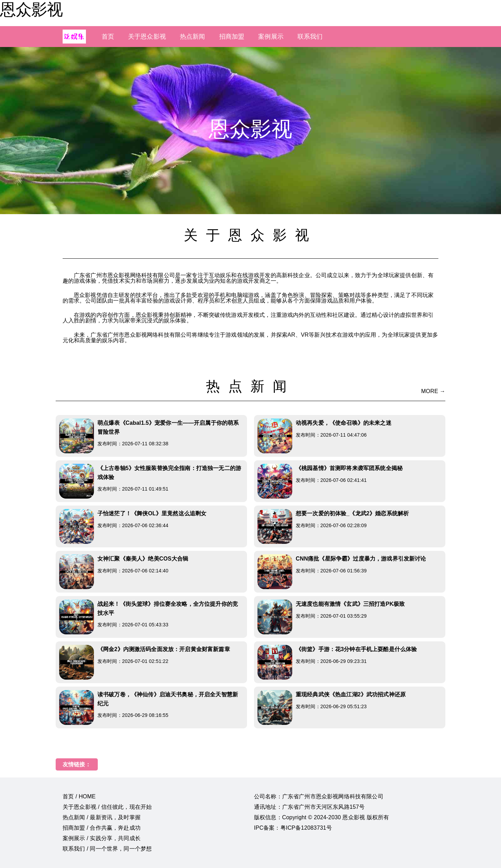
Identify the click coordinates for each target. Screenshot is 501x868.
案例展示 (271, 37)
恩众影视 (31, 9)
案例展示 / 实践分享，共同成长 (102, 838)
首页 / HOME (79, 796)
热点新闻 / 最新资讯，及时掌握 (102, 817)
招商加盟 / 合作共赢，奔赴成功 (102, 828)
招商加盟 (232, 37)
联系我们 (310, 37)
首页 (108, 37)
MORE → (433, 391)
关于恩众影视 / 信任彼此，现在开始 (107, 807)
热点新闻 (193, 37)
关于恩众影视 (147, 37)
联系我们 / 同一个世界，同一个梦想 (107, 849)
